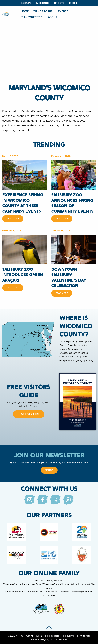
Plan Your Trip (31, 17)
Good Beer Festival (15, 592)
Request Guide (29, 414)
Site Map (86, 636)
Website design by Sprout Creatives (49, 639)
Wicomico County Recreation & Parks (22, 584)
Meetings (43, 3)
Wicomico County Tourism (56, 584)
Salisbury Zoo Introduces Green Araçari (23, 275)
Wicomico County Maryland (49, 580)
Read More (13, 219)
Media (73, 3)
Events (63, 11)
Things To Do (43, 11)
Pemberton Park (35, 592)
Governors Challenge (70, 592)
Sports (59, 3)
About (52, 17)
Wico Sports (51, 592)
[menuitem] (26, 3)
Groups (26, 3)
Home (25, 11)
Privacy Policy (72, 636)
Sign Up (49, 470)
